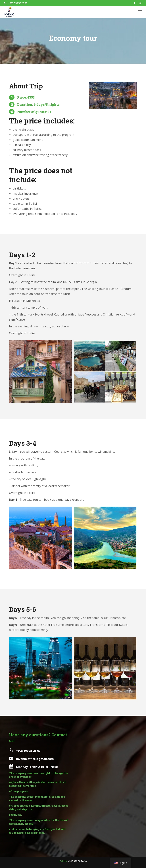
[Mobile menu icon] (140, 12)
